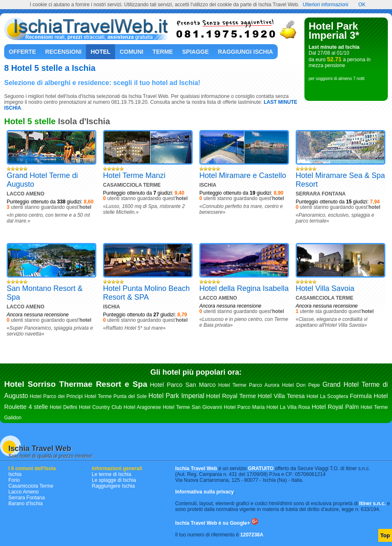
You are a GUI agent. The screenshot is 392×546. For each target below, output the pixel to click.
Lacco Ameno (24, 492)
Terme (163, 52)
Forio (14, 480)
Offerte (22, 52)
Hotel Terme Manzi (134, 175)
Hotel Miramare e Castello (243, 175)
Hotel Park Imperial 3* (334, 31)
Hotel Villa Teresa (281, 396)
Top (385, 535)
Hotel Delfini (63, 407)
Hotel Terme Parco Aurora (249, 385)
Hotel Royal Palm (335, 407)
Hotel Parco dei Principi (56, 396)
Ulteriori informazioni (325, 5)
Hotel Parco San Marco (183, 385)
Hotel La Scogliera (327, 396)
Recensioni (63, 52)
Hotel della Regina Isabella (244, 288)
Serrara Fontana (26, 498)
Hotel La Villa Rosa (288, 407)
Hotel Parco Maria (244, 407)
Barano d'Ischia (25, 503)
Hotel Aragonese (142, 407)
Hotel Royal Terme (231, 396)
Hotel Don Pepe (301, 385)
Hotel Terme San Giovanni (192, 407)
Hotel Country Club (100, 407)
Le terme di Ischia (112, 474)
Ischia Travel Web (40, 448)
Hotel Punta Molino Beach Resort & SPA (146, 293)
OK (362, 5)
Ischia (15, 474)
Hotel (100, 52)
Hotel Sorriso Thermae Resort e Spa (76, 384)
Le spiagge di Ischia (114, 480)
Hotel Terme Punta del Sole (116, 396)
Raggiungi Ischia (246, 52)
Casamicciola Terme (31, 486)
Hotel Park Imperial (176, 396)
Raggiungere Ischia (113, 486)
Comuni (132, 52)
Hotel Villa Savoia (325, 288)
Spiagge (196, 52)
